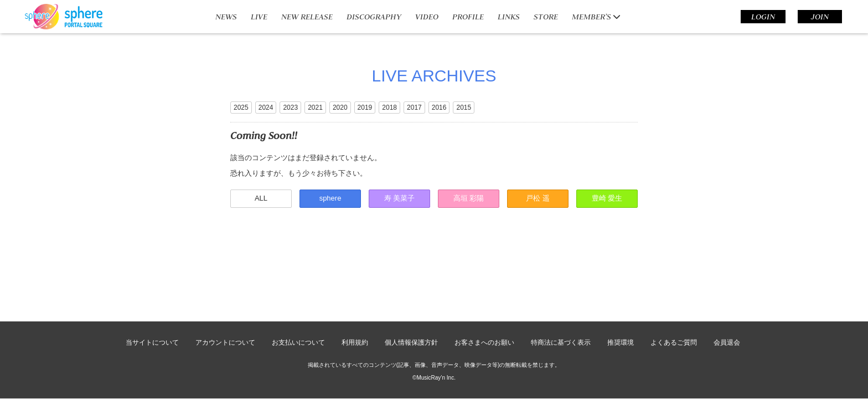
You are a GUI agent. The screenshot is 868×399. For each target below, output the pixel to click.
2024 (266, 108)
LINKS (509, 17)
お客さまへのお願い (484, 289)
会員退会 (727, 289)
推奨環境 (621, 289)
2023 (290, 108)
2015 (464, 108)
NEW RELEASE (307, 17)
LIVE (259, 17)
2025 (241, 108)
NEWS (226, 17)
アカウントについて (225, 289)
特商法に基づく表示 (561, 289)
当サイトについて (152, 289)
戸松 (538, 198)
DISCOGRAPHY (374, 17)
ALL (261, 198)
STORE (546, 17)
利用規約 (355, 289)
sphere (330, 198)
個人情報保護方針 (411, 289)
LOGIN (763, 17)
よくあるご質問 (674, 289)
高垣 (469, 198)
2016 (439, 108)
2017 (414, 108)
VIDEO (427, 17)
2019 (365, 108)
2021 (315, 108)
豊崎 (607, 198)
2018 (389, 108)
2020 (340, 108)
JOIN (820, 17)
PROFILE (468, 17)
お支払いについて (298, 289)
